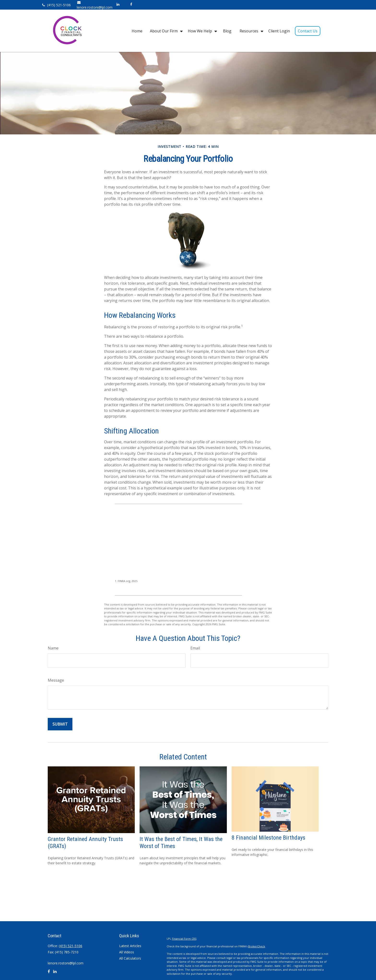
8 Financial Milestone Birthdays (268, 838)
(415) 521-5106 (56, 5)
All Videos (127, 952)
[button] (137, 31)
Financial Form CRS (184, 939)
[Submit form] (60, 724)
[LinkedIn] (118, 4)
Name (53, 648)
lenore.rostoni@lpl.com (66, 963)
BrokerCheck (257, 946)
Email (195, 648)
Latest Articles (130, 946)
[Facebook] (131, 4)
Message (56, 680)
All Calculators (130, 958)
